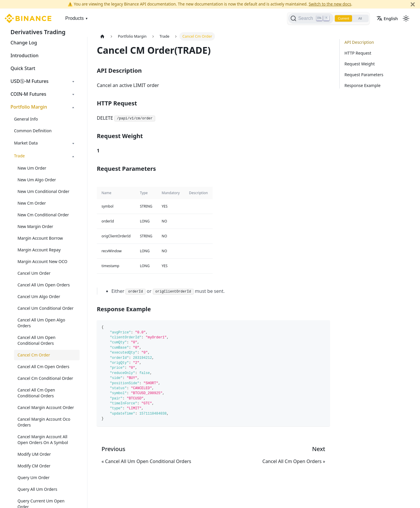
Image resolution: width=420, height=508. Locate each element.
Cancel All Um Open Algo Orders (41, 323)
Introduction (24, 55)
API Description (359, 42)
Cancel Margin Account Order (46, 407)
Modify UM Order (34, 454)
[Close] (413, 4)
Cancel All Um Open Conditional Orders (36, 340)
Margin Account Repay (39, 250)
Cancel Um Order (34, 273)
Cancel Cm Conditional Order (45, 378)
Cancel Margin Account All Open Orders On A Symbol (43, 440)
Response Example (363, 85)
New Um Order (32, 168)
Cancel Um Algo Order (39, 296)
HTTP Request (358, 53)
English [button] (387, 19)
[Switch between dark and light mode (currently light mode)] (406, 18)
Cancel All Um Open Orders (44, 285)
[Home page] (102, 36)
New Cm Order (32, 203)
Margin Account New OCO (42, 261)
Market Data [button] (26, 143)
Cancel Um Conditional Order (45, 308)
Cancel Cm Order (34, 355)
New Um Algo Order (37, 180)
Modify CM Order (34, 466)
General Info (26, 119)
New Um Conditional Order (43, 191)
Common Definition (33, 131)
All (359, 18)
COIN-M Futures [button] (28, 94)
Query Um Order (34, 477)
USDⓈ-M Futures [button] (29, 81)
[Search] (308, 18)
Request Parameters (364, 75)
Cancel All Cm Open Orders (43, 367)
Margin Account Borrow (40, 238)
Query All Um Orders (37, 489)
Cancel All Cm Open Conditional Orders (36, 393)
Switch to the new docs (330, 4)
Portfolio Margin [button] (29, 107)
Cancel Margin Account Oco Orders (44, 422)
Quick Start (23, 68)
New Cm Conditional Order (43, 215)
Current (341, 18)
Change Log (24, 43)
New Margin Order (35, 226)
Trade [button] (19, 156)
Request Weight (360, 64)
